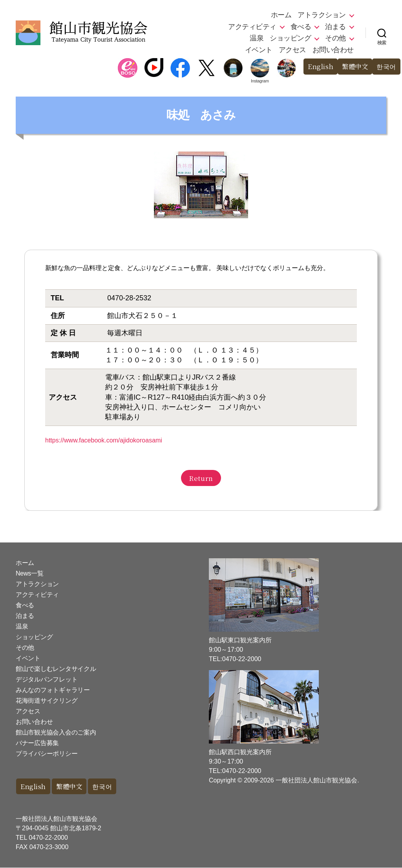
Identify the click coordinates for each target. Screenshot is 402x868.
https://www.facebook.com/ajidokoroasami (104, 440)
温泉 (257, 38)
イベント (259, 50)
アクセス (292, 50)
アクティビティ (252, 27)
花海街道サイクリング (47, 701)
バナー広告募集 (37, 743)
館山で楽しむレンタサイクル (56, 669)
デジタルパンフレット (47, 679)
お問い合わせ (333, 50)
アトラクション (322, 15)
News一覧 (29, 573)
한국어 (386, 67)
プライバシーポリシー (47, 754)
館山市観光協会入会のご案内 (56, 732)
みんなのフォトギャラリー (53, 690)
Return (201, 478)
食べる (301, 27)
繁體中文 (353, 67)
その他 (335, 38)
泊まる (335, 27)
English (317, 67)
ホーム (281, 15)
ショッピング (290, 38)
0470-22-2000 (48, 838)
